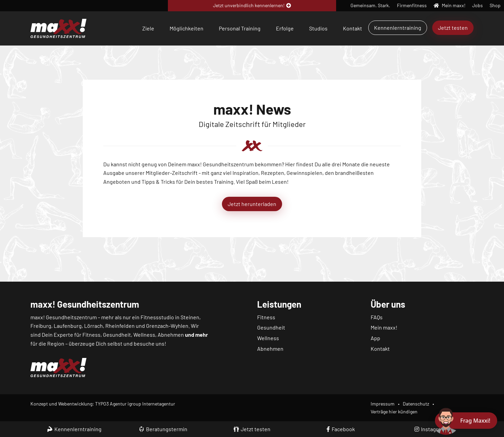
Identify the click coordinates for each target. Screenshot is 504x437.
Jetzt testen (453, 28)
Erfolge (285, 28)
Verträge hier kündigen (394, 412)
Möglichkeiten (187, 28)
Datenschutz (416, 404)
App (375, 338)
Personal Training (240, 28)
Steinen (190, 317)
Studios (318, 28)
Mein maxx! (384, 327)
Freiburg (41, 326)
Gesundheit (271, 327)
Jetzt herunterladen (252, 204)
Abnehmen (270, 349)
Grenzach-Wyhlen (167, 326)
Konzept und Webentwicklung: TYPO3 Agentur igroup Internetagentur (103, 404)
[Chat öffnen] (466, 421)
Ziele (148, 28)
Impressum (383, 404)
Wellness (268, 338)
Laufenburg (68, 326)
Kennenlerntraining (398, 28)
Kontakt (353, 28)
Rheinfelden (120, 326)
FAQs (377, 317)
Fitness (266, 317)
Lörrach (94, 326)
